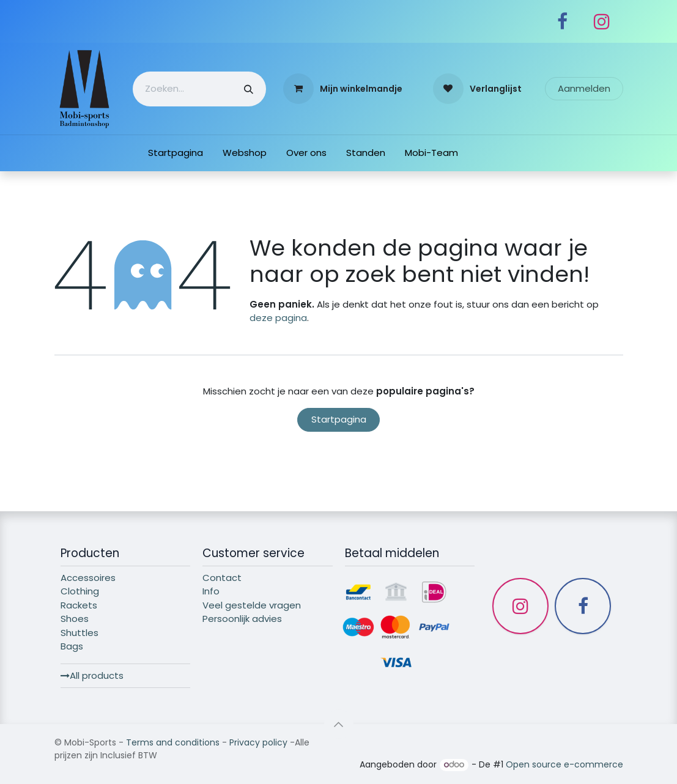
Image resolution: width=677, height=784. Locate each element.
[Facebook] (563, 21)
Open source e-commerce (564, 764)
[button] (339, 724)
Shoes (75, 619)
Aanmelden (584, 88)
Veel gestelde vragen (252, 605)
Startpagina (339, 419)
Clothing (80, 591)
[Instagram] (602, 21)
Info (211, 591)
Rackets (79, 605)
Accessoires (88, 578)
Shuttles (80, 633)
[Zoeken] (249, 89)
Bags (72, 646)
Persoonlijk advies (242, 619)
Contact (222, 578)
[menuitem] (176, 153)
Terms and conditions (173, 742)
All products (92, 675)
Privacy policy (258, 742)
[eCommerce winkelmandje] (342, 89)
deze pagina (278, 318)
